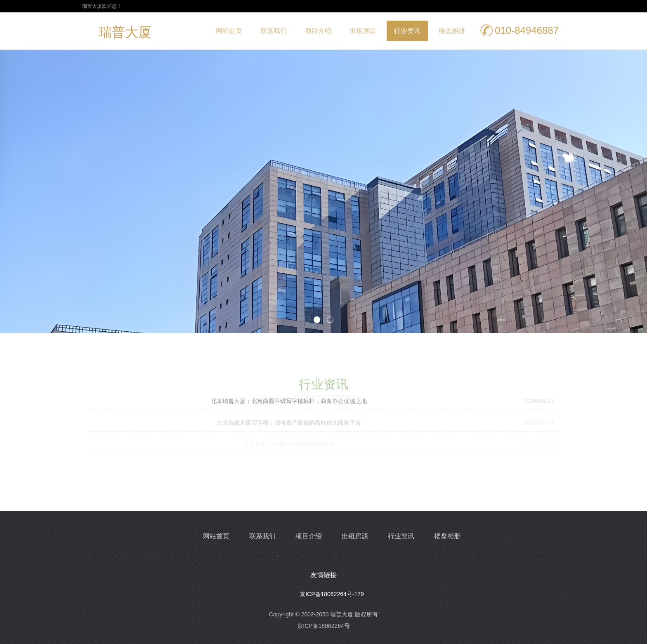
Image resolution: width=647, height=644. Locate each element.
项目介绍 (318, 31)
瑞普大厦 (125, 34)
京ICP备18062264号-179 (332, 594)
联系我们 (274, 31)
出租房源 (363, 31)
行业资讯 (407, 31)
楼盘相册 (452, 31)
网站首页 (229, 31)
